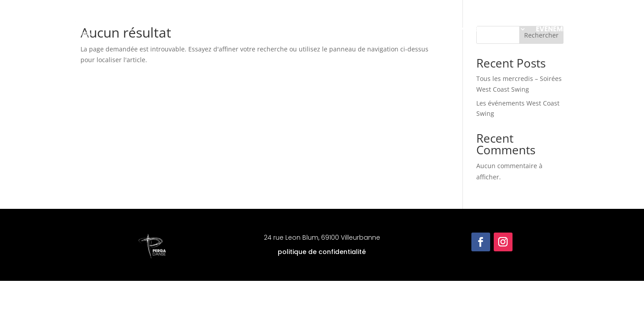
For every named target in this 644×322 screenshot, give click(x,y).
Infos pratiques (488, 29)
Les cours (421, 29)
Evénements (558, 29)
